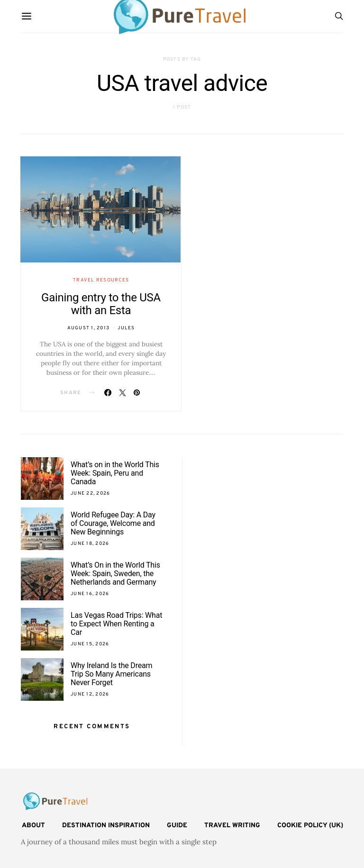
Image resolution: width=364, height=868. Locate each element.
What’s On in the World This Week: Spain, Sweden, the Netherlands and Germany (115, 574)
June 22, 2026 (90, 493)
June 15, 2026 (90, 644)
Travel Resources (101, 280)
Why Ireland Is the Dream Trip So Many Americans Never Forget (111, 674)
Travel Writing (232, 826)
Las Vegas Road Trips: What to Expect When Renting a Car (116, 624)
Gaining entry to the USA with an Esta (101, 304)
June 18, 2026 (90, 544)
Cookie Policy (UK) (310, 826)
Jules (126, 328)
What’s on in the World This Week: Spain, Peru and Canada (115, 473)
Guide (177, 826)
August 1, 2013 (89, 328)
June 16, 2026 (90, 594)
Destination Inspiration (106, 826)
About (33, 826)
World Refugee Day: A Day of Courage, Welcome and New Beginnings (113, 523)
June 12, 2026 (90, 694)
